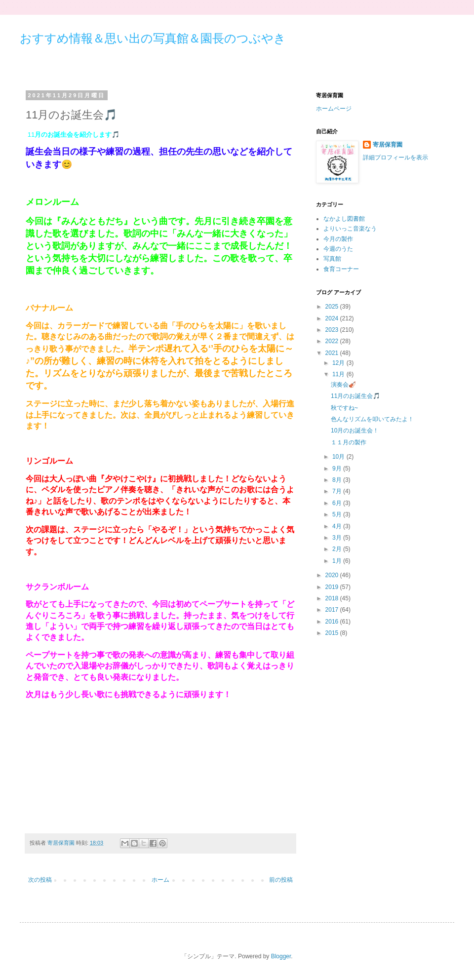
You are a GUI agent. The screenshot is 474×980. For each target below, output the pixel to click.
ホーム (160, 880)
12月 (339, 363)
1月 (338, 561)
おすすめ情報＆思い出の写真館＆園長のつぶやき (153, 38)
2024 (333, 318)
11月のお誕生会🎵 (355, 396)
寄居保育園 (388, 145)
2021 (333, 353)
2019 (333, 587)
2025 (333, 307)
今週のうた (338, 249)
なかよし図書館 (344, 219)
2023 (333, 330)
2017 (333, 610)
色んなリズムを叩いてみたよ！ (372, 419)
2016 (333, 622)
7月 (338, 491)
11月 (339, 374)
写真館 (332, 259)
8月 (338, 480)
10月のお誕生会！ (355, 431)
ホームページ (334, 109)
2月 (338, 549)
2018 (333, 598)
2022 (333, 341)
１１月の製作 (349, 442)
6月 (338, 503)
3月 (338, 538)
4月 (338, 526)
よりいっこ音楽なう (350, 229)
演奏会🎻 (343, 385)
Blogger (281, 956)
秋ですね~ (344, 408)
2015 (333, 633)
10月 (339, 457)
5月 (338, 514)
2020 (333, 575)
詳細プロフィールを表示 (395, 157)
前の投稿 (281, 880)
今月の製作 (338, 239)
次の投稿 (40, 880)
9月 (338, 469)
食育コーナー (341, 269)
